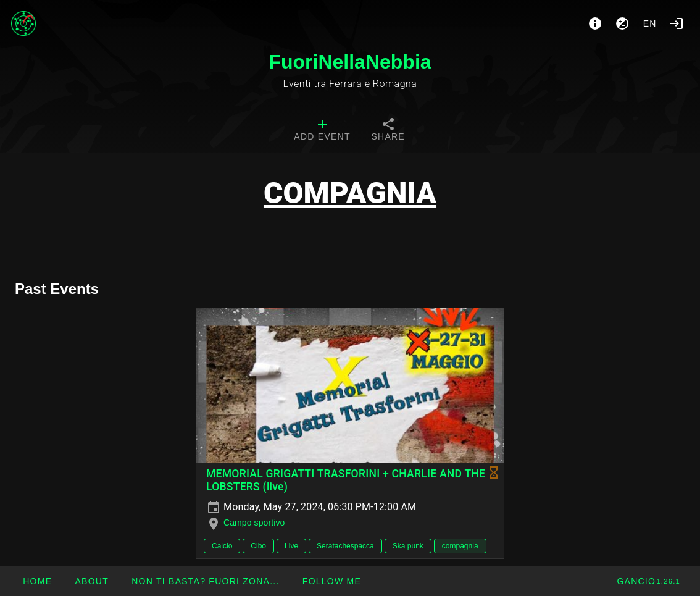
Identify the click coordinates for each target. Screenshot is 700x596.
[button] (205, 581)
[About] (595, 23)
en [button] (650, 23)
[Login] (677, 23)
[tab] (322, 131)
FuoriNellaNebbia (350, 62)
